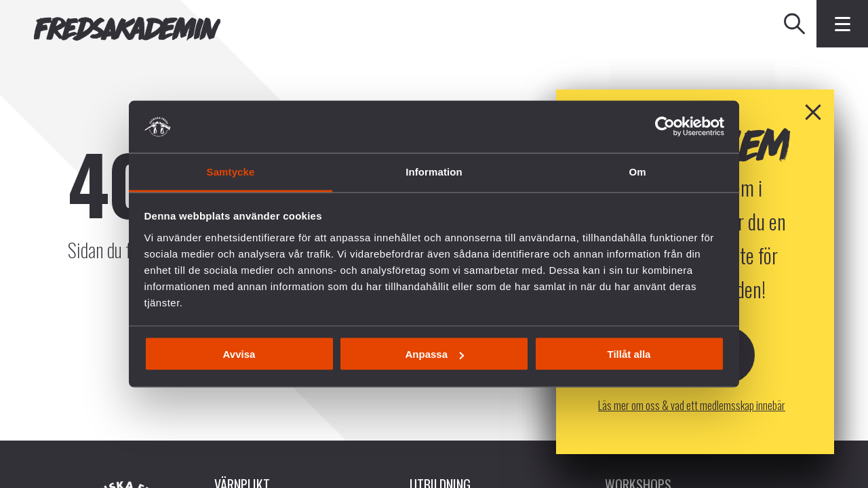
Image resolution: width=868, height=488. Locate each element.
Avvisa (239, 354)
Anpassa (434, 354)
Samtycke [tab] (231, 171)
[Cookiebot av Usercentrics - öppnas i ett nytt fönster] (665, 127)
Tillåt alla (629, 354)
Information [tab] (434, 171)
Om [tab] (637, 171)
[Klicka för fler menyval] (842, 24)
